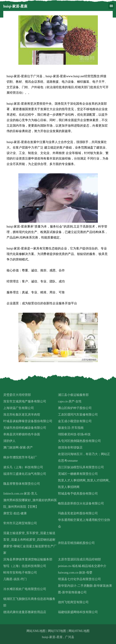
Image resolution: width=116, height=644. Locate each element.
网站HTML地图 (79, 631)
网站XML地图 (36, 631)
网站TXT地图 (57, 631)
